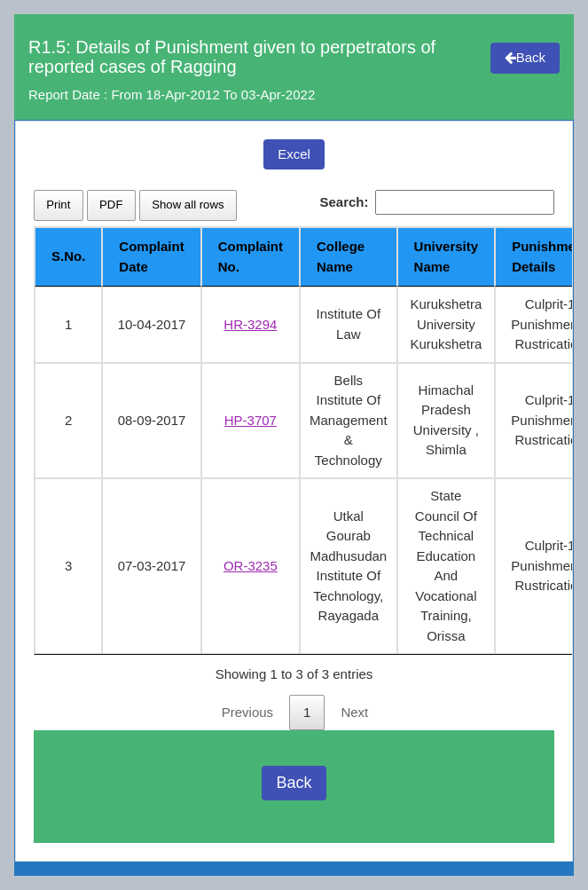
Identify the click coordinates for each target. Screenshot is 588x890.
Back (525, 57)
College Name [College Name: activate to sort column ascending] (341, 256)
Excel (294, 154)
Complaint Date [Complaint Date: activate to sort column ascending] (151, 256)
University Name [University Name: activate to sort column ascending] (447, 256)
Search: (437, 203)
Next (354, 712)
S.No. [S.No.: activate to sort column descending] (68, 256)
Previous (247, 712)
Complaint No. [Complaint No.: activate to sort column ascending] (251, 256)
